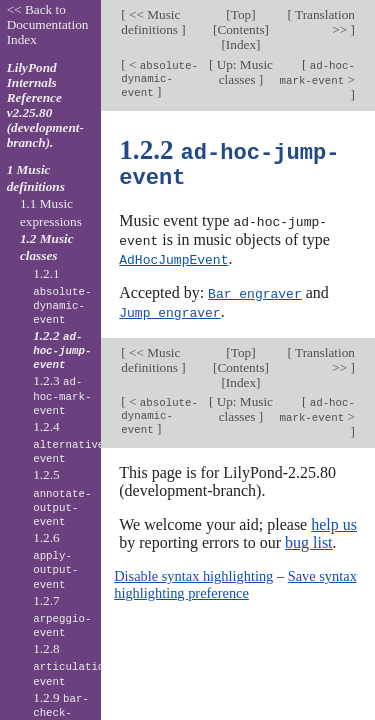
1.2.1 (62, 297)
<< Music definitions (151, 22)
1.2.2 (62, 350)
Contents (240, 29)
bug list (309, 538)
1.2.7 (62, 617)
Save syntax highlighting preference (235, 580)
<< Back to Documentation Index (48, 24)
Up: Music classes (243, 72)
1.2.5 (62, 498)
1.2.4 (72, 443)
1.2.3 (62, 395)
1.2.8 (75, 665)
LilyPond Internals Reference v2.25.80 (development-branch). (45, 105)
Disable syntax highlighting (193, 572)
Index (241, 44)
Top (241, 14)
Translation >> (323, 22)
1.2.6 (55, 561)
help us (334, 520)
